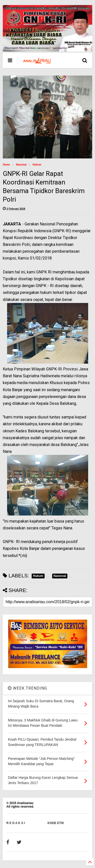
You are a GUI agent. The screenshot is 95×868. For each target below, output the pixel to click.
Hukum (37, 165)
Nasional (21, 165)
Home (6, 165)
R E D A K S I (16, 823)
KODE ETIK (56, 823)
